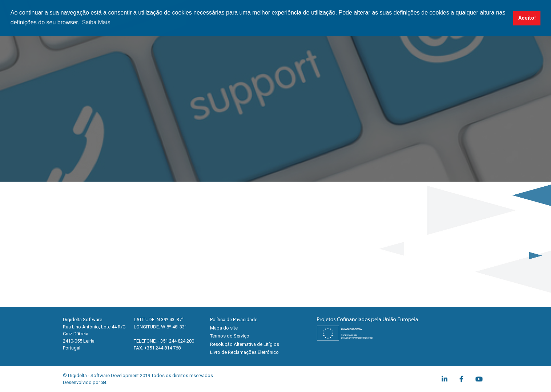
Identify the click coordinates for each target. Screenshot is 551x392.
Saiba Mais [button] (96, 22)
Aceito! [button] (527, 18)
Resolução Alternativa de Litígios (245, 344)
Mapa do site (224, 328)
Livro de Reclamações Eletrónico (244, 352)
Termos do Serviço (230, 336)
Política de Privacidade (234, 320)
